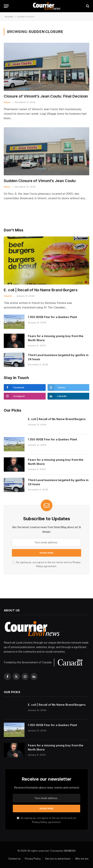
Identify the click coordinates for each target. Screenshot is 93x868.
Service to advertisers (58, 859)
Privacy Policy (40, 822)
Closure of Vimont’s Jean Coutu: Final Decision (46, 96)
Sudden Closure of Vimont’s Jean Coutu (40, 181)
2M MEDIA (70, 851)
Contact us (14, 859)
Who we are (82, 859)
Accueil (9, 17)
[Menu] (6, 6)
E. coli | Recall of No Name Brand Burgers (41, 290)
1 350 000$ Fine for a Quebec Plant (52, 317)
